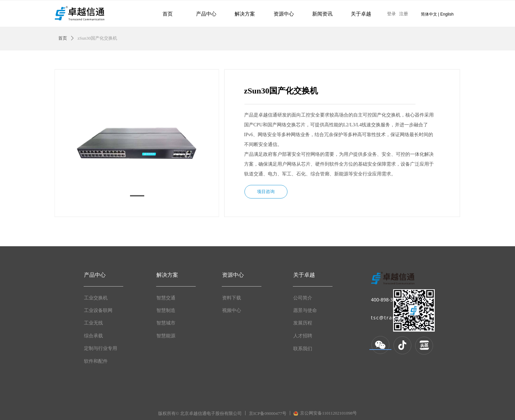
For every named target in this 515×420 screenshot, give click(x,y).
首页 (63, 38)
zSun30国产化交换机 (97, 38)
